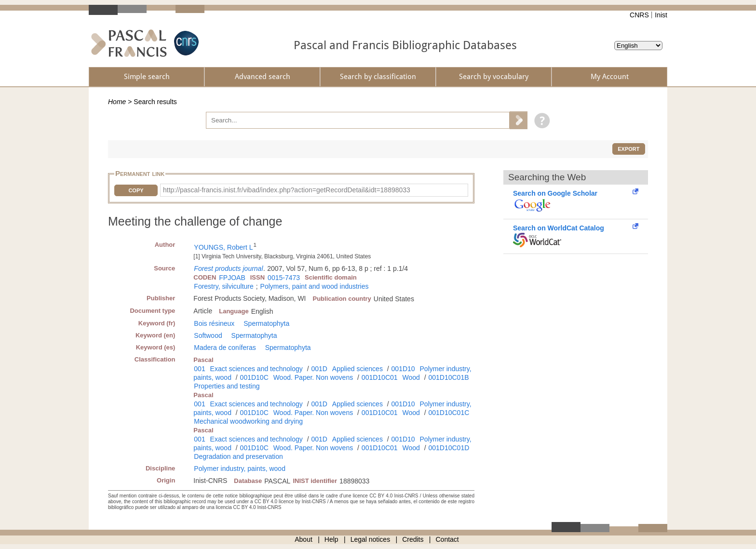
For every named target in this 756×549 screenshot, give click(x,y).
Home (117, 102)
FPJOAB (232, 278)
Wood (411, 377)
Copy (136, 190)
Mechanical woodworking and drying (248, 421)
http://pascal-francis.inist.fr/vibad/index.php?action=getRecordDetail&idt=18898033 (287, 190)
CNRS (639, 15)
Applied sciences (358, 369)
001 (199, 369)
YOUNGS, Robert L (223, 247)
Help (331, 539)
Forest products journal (228, 268)
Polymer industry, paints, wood (240, 469)
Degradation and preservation (238, 456)
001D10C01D (449, 448)
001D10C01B (448, 377)
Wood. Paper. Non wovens (313, 377)
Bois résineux (214, 323)
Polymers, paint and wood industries (315, 286)
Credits (413, 539)
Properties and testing (227, 386)
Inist (661, 15)
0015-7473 (284, 278)
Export (628, 149)
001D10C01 (380, 377)
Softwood (208, 335)
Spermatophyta (266, 323)
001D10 (403, 369)
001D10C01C (449, 413)
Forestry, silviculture (223, 286)
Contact (447, 539)
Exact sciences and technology (256, 369)
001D (319, 369)
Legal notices (371, 539)
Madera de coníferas (225, 348)
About (304, 539)
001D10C (254, 377)
